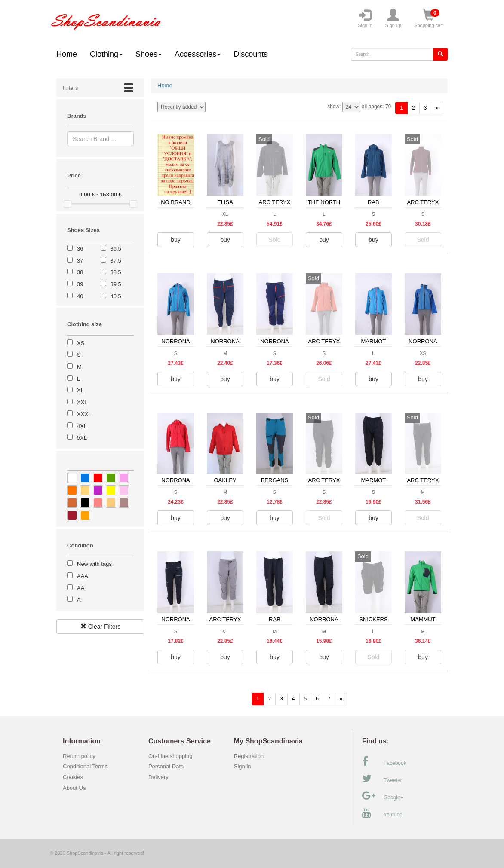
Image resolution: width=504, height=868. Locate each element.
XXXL (84, 414)
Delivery (158, 777)
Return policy (79, 756)
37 (80, 261)
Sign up (393, 18)
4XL (82, 426)
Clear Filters (100, 627)
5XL (82, 438)
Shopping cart (429, 18)
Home (67, 54)
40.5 (116, 296)
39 (80, 284)
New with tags (94, 564)
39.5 (116, 284)
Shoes (149, 54)
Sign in (365, 18)
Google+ (383, 796)
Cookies (73, 777)
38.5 (116, 272)
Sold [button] (274, 240)
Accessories (198, 54)
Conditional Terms (85, 766)
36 (80, 249)
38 (80, 272)
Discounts (250, 54)
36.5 (116, 249)
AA (81, 588)
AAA (83, 576)
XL (80, 390)
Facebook (384, 761)
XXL (82, 402)
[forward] (437, 108)
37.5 (116, 261)
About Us (74, 788)
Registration (249, 756)
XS (81, 343)
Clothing (106, 54)
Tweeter (382, 779)
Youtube (382, 813)
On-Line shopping (173, 756)
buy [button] (176, 240)
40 (80, 296)
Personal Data (166, 766)
